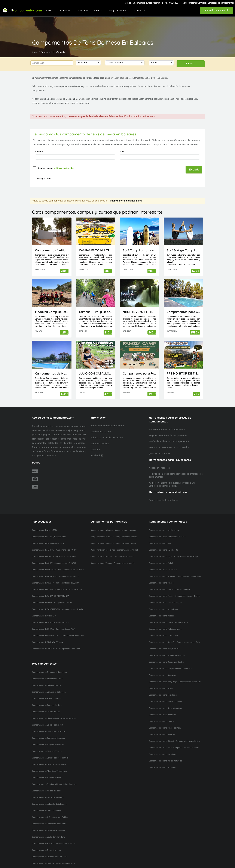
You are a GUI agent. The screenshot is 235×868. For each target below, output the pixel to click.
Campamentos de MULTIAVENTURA (47, 570)
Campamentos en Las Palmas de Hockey (49, 732)
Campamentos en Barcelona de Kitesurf (48, 797)
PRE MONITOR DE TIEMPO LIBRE (183, 373)
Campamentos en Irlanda (124, 563)
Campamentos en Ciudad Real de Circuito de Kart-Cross (55, 718)
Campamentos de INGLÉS (70, 649)
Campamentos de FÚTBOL (43, 590)
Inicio (48, 11)
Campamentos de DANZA (73, 609)
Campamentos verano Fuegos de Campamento (168, 622)
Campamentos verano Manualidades (164, 609)
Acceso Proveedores (159, 468)
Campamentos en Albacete (102, 530)
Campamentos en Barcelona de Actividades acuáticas (54, 844)
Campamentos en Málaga (101, 557)
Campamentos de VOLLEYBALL (45, 576)
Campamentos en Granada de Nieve (47, 705)
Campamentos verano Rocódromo (163, 754)
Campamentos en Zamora (101, 563)
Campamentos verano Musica (161, 688)
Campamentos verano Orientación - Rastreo (167, 662)
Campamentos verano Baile (160, 748)
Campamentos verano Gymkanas (163, 576)
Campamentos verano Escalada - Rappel (165, 603)
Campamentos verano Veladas (162, 616)
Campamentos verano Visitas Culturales (165, 761)
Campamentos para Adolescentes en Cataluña (183, 312)
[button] (88, 63)
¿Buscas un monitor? (159, 453)
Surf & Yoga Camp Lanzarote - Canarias (183, 250)
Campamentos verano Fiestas (161, 596)
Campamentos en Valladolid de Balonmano (50, 804)
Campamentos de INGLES (66, 550)
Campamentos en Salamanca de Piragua (49, 692)
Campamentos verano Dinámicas (163, 715)
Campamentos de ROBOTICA (67, 583)
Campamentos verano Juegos (161, 583)
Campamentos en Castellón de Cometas (48, 830)
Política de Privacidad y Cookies (107, 438)
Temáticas (80, 11)
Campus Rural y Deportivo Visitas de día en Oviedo (96, 312)
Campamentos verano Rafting (188, 741)
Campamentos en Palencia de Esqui (47, 699)
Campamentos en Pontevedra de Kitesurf (49, 824)
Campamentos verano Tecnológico (163, 695)
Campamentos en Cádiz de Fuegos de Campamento (53, 863)
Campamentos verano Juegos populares (166, 702)
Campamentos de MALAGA (73, 636)
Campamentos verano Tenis (188, 642)
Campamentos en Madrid (127, 550)
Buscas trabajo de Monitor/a (163, 500)
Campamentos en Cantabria (102, 543)
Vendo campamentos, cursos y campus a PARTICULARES (152, 3)
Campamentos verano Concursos (163, 675)
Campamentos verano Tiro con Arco (164, 636)
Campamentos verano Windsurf (162, 735)
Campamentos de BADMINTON (45, 649)
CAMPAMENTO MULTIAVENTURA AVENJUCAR (96, 250)
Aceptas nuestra (56, 168)
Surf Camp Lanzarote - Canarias (139, 250)
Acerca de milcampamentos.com (107, 426)
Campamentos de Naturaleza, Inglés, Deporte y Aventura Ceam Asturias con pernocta (52, 373)
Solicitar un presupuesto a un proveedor (169, 447)
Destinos (62, 11)
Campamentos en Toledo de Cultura (47, 850)
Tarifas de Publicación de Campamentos (169, 441)
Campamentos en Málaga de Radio (46, 791)
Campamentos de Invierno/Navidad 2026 (49, 537)
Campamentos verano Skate (190, 576)
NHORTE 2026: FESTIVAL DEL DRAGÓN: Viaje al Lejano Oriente (139, 312)
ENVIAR (194, 170)
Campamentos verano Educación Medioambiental (169, 590)
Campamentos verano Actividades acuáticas (167, 537)
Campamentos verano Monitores (162, 767)
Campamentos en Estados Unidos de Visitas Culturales (54, 784)
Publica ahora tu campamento (126, 201)
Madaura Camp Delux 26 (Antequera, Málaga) (52, 312)
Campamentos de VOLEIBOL (65, 557)
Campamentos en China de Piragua (47, 685)
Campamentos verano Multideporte (163, 550)
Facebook (97, 456)
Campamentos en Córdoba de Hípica (47, 811)
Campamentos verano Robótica (186, 748)
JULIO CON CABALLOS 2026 (96, 373)
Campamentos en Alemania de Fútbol (48, 679)
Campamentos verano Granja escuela (164, 649)
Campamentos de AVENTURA (44, 616)
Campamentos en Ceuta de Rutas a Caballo (50, 857)
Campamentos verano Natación (162, 642)
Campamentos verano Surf (160, 543)
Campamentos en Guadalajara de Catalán (49, 764)
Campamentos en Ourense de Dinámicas (49, 738)
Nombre (39, 152)
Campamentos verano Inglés (161, 557)
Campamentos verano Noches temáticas (166, 708)
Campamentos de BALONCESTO (69, 590)
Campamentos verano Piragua (187, 557)
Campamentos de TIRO (64, 603)
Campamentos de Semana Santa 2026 (48, 543)
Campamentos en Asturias (125, 530)
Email (123, 152)
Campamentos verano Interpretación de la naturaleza (171, 669)
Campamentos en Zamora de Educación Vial (50, 758)
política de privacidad (64, 168)
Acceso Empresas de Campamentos (167, 430)
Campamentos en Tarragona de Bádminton (50, 672)
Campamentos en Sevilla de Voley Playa (48, 837)
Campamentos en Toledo (124, 557)
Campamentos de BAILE (69, 576)
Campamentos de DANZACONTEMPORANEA (50, 622)
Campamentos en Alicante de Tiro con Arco (50, 771)
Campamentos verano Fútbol (161, 563)
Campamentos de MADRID (43, 583)
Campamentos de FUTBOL (43, 550)
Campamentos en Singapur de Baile (47, 778)
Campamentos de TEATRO (65, 563)
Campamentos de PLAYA (42, 603)
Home (35, 52)
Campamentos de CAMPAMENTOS (46, 609)
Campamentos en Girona (126, 543)
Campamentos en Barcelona (102, 537)
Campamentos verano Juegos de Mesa (165, 728)
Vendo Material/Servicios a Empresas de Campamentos (208, 3)
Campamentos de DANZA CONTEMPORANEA (51, 596)
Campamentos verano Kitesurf (161, 741)
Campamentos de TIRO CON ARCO (46, 636)
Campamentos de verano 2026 (45, 530)
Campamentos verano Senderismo (163, 570)
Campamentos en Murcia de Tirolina (47, 751)
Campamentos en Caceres (126, 537)
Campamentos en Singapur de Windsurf (48, 745)
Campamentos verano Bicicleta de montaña (167, 655)
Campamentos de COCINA (43, 629)
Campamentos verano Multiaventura (164, 530)
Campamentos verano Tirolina (188, 596)
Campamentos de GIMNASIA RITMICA (47, 642)
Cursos (96, 11)
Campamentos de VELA (65, 629)
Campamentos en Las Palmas (103, 550)
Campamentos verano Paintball (162, 721)
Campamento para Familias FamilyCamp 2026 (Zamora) (139, 373)
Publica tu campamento (216, 10)
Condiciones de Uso (101, 432)
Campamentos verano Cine (190, 682)
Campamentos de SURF (42, 557)
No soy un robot (44, 179)
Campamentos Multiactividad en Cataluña (52, 250)
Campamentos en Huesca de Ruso (46, 712)
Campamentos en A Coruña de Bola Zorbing (50, 817)
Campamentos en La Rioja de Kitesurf (47, 725)
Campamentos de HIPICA (73, 570)
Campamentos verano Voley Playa (163, 682)
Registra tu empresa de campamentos (168, 435)
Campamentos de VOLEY (42, 563)
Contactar (140, 11)
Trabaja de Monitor (117, 11)
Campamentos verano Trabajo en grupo (165, 629)
